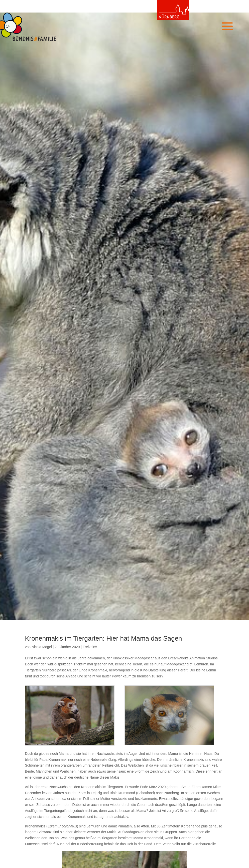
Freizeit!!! (90, 647)
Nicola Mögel (42, 647)
